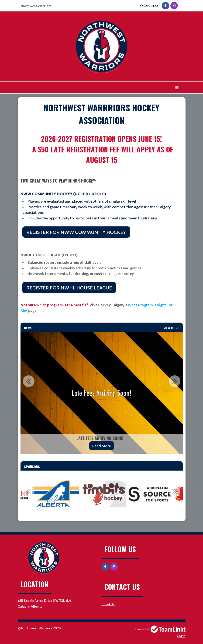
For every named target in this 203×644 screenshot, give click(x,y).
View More (171, 328)
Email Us (108, 604)
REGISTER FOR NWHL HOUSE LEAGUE (69, 288)
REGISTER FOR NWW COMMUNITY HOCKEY (76, 232)
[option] (102, 393)
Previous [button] (29, 381)
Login (181, 636)
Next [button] (175, 381)
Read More (102, 446)
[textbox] (102, 114)
